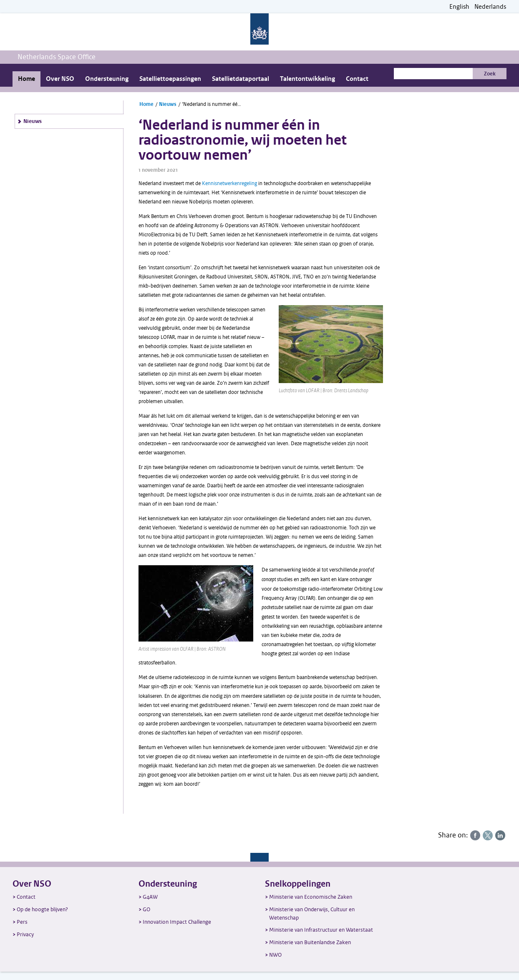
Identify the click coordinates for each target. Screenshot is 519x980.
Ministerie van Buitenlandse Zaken (310, 942)
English (459, 7)
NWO (275, 955)
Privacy (25, 934)
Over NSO (60, 79)
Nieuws (33, 121)
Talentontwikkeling (307, 79)
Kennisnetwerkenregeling (229, 183)
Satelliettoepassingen (170, 79)
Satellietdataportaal (241, 79)
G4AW (150, 897)
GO (146, 909)
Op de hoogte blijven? (42, 909)
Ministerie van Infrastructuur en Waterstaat (321, 930)
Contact (357, 79)
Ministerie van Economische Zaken (311, 897)
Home (26, 79)
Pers (22, 922)
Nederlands (490, 7)
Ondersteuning (107, 79)
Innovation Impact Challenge (177, 922)
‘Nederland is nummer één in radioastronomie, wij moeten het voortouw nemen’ (213, 104)
